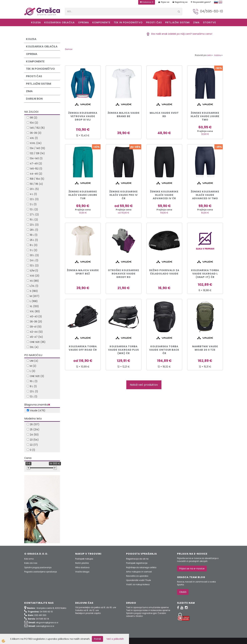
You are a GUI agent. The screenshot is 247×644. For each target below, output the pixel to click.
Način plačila (82, 563)
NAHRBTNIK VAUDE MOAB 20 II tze (205, 348)
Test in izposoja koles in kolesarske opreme (148, 610)
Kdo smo (29, 559)
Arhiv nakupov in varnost (139, 572)
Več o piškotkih (115, 639)
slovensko (216, 2)
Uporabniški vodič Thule (138, 580)
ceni (210, 55)
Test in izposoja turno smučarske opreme (147, 607)
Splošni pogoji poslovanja (38, 567)
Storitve (209, 22)
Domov (69, 49)
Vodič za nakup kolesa (138, 584)
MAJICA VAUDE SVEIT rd (164, 115)
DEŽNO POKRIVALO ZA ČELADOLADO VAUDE (164, 272)
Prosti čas (154, 22)
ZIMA (196, 22)
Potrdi (97, 639)
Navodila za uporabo (137, 576)
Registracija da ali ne (137, 559)
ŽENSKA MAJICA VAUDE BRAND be (124, 115)
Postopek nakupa (84, 559)
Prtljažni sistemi (177, 22)
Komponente (101, 22)
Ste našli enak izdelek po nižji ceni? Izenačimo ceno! (179, 34)
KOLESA (36, 22)
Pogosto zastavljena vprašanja (41, 572)
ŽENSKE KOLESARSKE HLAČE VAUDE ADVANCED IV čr (164, 195)
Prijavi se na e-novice (192, 569)
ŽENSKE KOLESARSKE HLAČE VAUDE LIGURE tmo (205, 116)
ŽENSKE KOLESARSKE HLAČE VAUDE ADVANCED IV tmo (205, 195)
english (220, 2)
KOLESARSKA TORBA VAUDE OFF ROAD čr (83, 348)
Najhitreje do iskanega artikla (141, 567)
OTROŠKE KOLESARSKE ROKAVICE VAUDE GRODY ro (123, 274)
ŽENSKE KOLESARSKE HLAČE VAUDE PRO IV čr (123, 195)
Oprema (84, 22)
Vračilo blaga (82, 572)
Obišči (183, 592)
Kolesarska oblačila (60, 22)
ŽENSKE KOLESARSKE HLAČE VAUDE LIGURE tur (83, 195)
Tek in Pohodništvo (128, 22)
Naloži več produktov (144, 385)
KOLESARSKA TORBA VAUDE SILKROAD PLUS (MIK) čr (123, 350)
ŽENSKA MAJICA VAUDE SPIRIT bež (83, 272)
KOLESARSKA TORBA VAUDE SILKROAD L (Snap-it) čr (205, 274)
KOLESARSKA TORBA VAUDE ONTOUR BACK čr (164, 350)
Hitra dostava (82, 567)
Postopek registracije (137, 563)
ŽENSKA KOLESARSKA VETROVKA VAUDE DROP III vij (83, 116)
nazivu (218, 55)
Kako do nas (31, 563)
